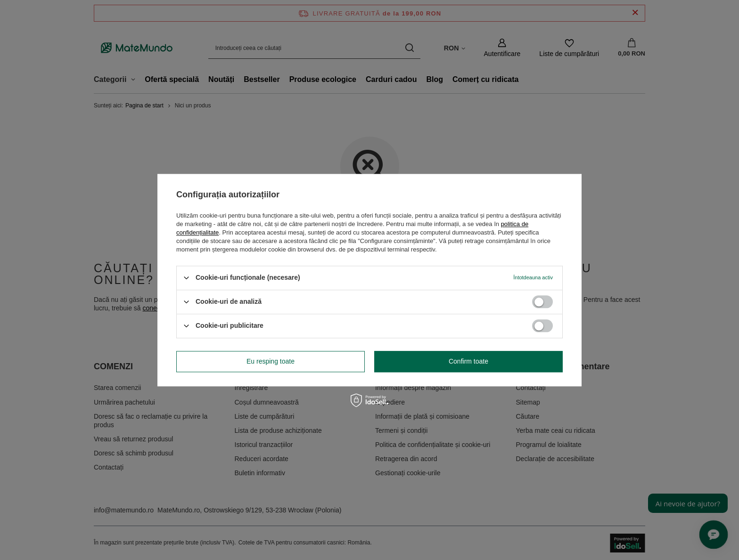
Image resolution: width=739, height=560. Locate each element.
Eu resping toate (271, 361)
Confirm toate (468, 361)
